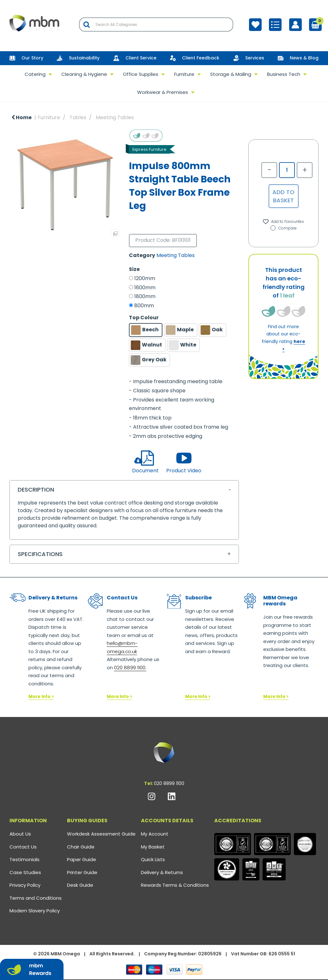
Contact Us (23, 847)
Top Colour (144, 318)
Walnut (146, 345)
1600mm (145, 288)
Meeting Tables (115, 117)
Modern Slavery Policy (35, 911)
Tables (78, 117)
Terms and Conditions (36, 898)
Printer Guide (82, 872)
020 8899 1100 (169, 783)
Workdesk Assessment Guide (101, 834)
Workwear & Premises (163, 92)
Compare (284, 228)
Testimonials (24, 859)
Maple (180, 330)
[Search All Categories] (156, 24)
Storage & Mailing (231, 74)
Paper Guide (82, 859)
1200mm (145, 279)
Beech (145, 330)
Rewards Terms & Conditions (175, 885)
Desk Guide (80, 885)
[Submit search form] (87, 24)
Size (134, 269)
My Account (155, 834)
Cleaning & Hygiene (84, 74)
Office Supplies (141, 74)
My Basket (153, 847)
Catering (35, 74)
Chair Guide (81, 847)
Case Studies (25, 872)
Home (21, 117)
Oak (212, 330)
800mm (144, 306)
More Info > (41, 697)
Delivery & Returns (162, 872)
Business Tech (284, 74)
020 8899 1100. (130, 668)
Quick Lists (153, 859)
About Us (20, 834)
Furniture (184, 74)
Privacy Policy (25, 885)
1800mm (145, 297)
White (183, 345)
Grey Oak (149, 360)
